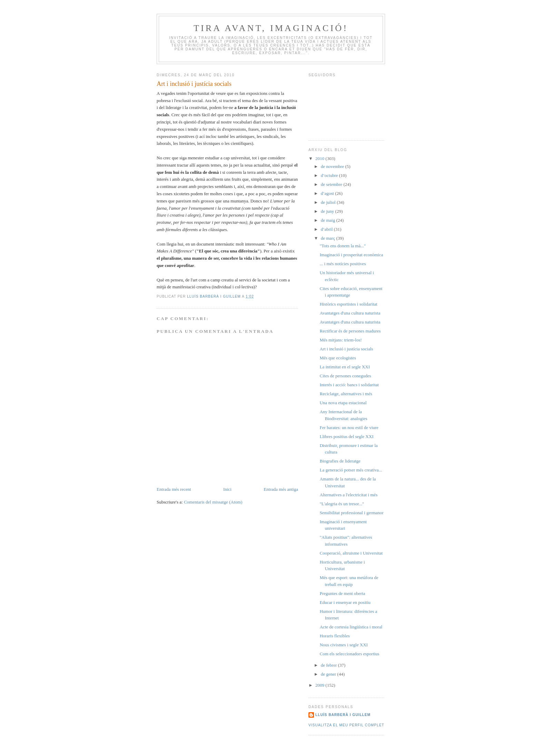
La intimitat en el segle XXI (345, 367)
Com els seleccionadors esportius (349, 654)
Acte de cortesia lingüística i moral (351, 627)
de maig (329, 220)
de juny (328, 211)
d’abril (327, 229)
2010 (320, 158)
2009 (320, 685)
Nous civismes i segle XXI (343, 645)
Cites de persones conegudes (345, 376)
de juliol (329, 202)
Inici (227, 489)
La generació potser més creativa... (351, 470)
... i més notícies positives (343, 264)
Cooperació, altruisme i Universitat (351, 553)
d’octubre (330, 175)
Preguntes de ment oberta (342, 593)
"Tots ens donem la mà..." (343, 246)
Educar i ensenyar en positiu (345, 602)
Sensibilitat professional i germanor (351, 513)
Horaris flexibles (335, 636)
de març (329, 238)
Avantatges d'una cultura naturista (350, 313)
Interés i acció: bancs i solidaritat (349, 385)
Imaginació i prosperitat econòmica (351, 255)
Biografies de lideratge (340, 461)
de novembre (333, 166)
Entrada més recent (174, 489)
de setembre (332, 184)
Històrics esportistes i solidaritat (348, 304)
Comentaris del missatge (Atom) (213, 502)
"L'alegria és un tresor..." (342, 504)
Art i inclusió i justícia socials (346, 349)
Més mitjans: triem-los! (341, 340)
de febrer (329, 665)
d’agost (328, 193)
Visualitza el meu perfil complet (346, 725)
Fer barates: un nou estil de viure (349, 427)
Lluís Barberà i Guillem (343, 715)
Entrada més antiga (281, 489)
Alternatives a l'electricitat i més (348, 495)
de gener (329, 674)
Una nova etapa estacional (343, 403)
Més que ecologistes (338, 358)
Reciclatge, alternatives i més (346, 394)
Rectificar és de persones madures (350, 331)
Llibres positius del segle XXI (346, 436)
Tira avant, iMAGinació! (271, 28)
